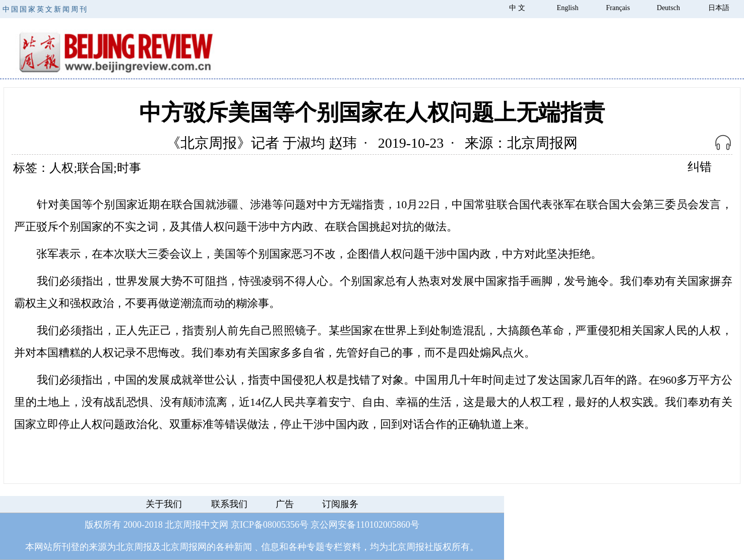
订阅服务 (340, 504)
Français (618, 8)
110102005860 (383, 525)
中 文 (517, 8)
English (568, 8)
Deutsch (668, 8)
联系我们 (229, 504)
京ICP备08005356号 (270, 525)
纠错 (700, 167)
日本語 (719, 8)
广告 (285, 504)
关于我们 (164, 504)
